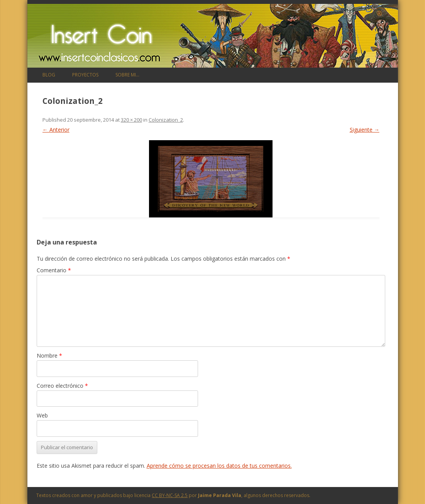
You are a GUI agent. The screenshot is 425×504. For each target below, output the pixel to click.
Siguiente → (365, 130)
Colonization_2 (166, 120)
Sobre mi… (127, 75)
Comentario (54, 270)
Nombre (49, 356)
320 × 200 (131, 120)
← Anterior (56, 130)
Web (42, 415)
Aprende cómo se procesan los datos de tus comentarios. (219, 466)
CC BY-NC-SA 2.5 (170, 495)
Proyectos (85, 75)
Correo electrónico (62, 386)
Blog (49, 75)
